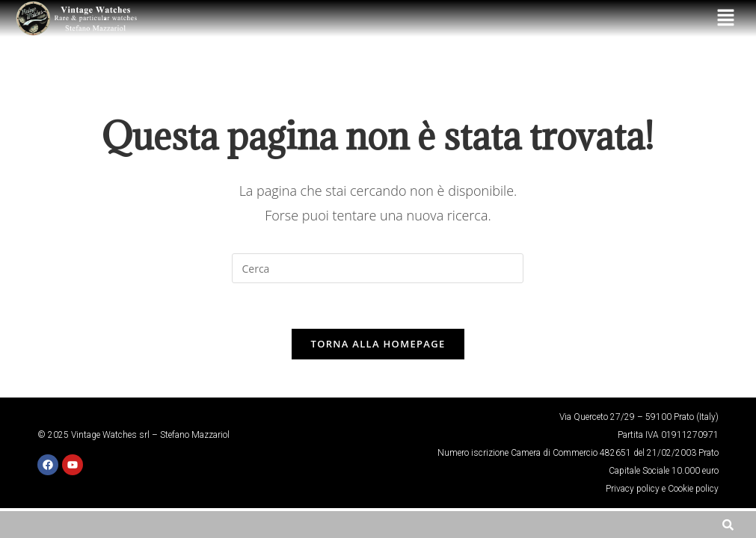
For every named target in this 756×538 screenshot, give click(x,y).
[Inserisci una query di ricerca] (378, 268)
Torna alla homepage (378, 344)
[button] (726, 18)
